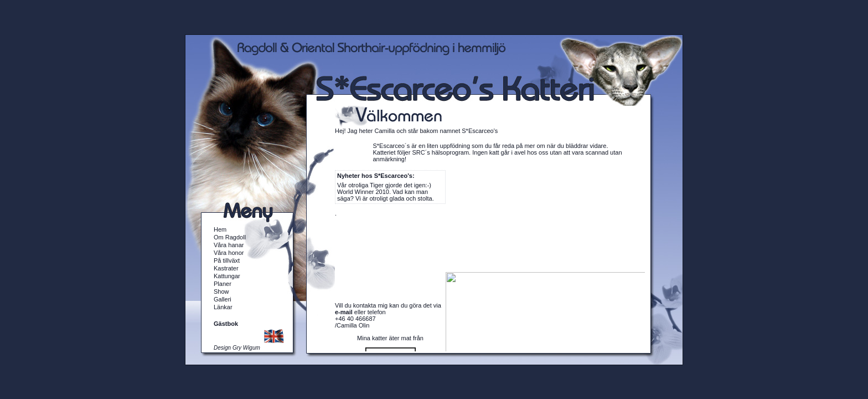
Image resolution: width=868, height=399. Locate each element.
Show (221, 291)
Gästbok (226, 324)
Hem (220, 229)
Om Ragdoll (230, 237)
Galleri (223, 299)
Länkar (223, 307)
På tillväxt (227, 260)
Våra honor (229, 253)
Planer (223, 284)
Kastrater (226, 268)
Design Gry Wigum (237, 348)
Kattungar (227, 276)
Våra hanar (229, 245)
